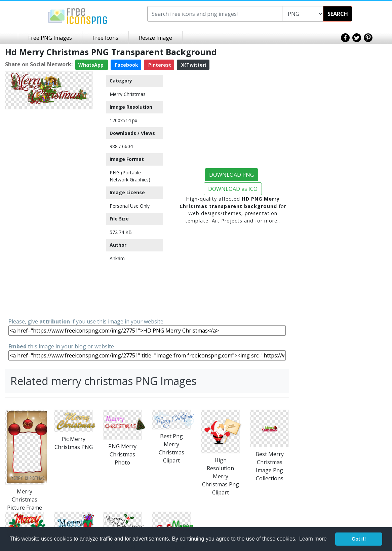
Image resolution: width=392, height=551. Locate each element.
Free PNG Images (50, 38)
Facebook (126, 65)
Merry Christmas (128, 94)
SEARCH (338, 14)
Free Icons (105, 38)
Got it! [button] (359, 539)
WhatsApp (92, 65)
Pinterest (159, 65)
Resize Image (155, 38)
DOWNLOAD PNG (231, 175)
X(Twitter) (193, 65)
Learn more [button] (313, 539)
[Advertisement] (49, 213)
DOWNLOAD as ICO (233, 189)
